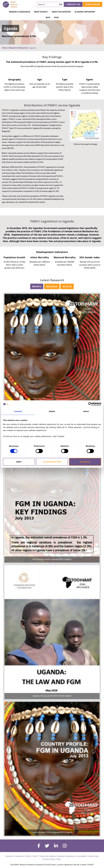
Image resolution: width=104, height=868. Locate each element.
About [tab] (86, 411)
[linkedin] (56, 846)
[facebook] (39, 846)
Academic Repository (85, 12)
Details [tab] (52, 411)
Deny (19, 462)
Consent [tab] (18, 411)
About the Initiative (61, 12)
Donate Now (93, 4)
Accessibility (81, 856)
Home (5, 48)
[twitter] (47, 846)
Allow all (85, 462)
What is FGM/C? (41, 12)
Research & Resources (20, 12)
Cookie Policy (93, 856)
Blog (48, 17)
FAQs (56, 17)
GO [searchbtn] (61, 4)
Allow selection (52, 462)
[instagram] (65, 846)
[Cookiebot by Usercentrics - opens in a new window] (90, 404)
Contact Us (73, 4)
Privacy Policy (49, 859)
